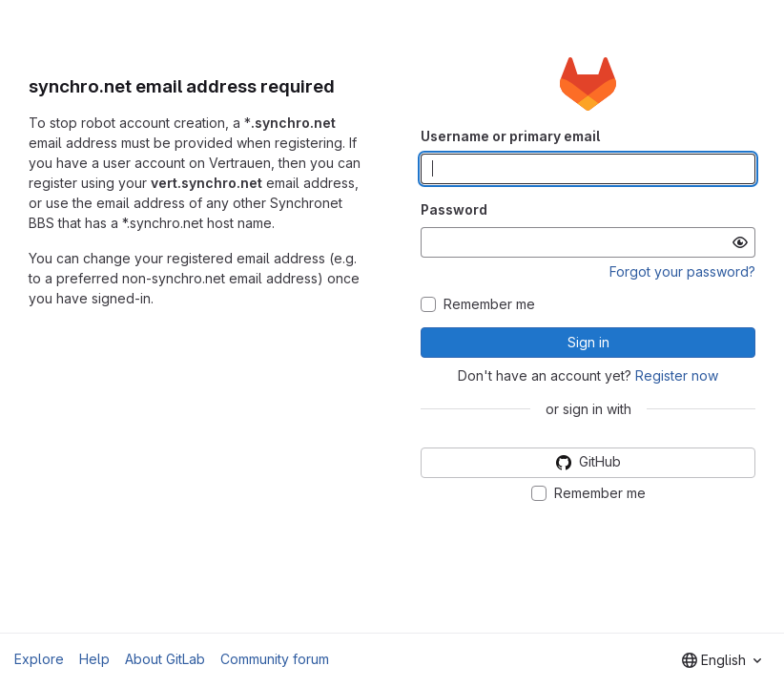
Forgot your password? (682, 271)
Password (454, 209)
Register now (677, 375)
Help (94, 659)
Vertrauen (240, 163)
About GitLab (165, 659)
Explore (39, 659)
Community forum (275, 659)
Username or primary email (510, 136)
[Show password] (740, 242)
